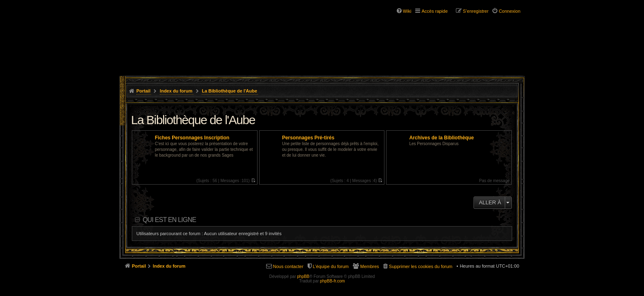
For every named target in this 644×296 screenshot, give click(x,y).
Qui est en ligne (169, 220)
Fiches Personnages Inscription (192, 138)
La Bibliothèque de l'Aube (229, 91)
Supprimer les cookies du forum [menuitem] (421, 266)
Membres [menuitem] (370, 266)
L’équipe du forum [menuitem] (331, 266)
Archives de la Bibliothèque (441, 138)
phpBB (303, 276)
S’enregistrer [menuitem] (476, 11)
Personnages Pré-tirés (308, 138)
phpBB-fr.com (332, 281)
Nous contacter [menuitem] (288, 266)
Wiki (407, 11)
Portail (143, 91)
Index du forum (176, 91)
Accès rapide (435, 11)
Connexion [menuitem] (509, 11)
